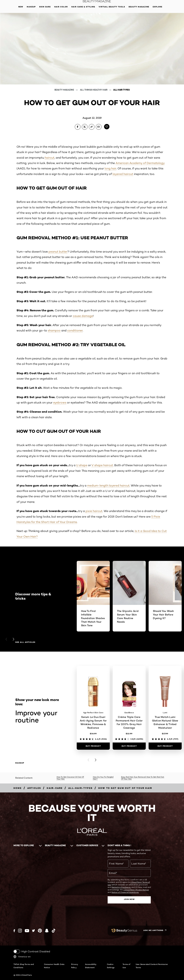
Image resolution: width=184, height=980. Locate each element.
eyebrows (60, 403)
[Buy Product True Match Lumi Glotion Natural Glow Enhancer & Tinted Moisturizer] (165, 746)
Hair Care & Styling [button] (83, 7)
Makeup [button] (31, 7)
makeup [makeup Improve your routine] (20, 763)
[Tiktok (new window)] (54, 931)
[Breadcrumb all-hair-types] (80, 788)
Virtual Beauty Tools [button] (112, 7)
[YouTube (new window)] (27, 931)
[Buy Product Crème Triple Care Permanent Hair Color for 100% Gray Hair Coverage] (129, 746)
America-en (22, 957)
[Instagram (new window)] (20, 931)
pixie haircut (94, 511)
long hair (110, 168)
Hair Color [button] (61, 7)
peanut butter (58, 252)
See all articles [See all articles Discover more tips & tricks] (25, 642)
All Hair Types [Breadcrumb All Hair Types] (121, 90)
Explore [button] (157, 7)
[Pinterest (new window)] (40, 931)
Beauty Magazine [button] (139, 7)
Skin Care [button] (45, 7)
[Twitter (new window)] (34, 931)
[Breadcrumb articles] (34, 788)
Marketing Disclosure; (121, 887)
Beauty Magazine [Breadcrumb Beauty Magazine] (64, 90)
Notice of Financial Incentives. (125, 892)
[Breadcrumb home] (18, 788)
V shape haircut (102, 465)
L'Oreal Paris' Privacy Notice (136, 890)
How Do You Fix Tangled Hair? (103, 778)
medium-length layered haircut (108, 486)
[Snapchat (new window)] (47, 931)
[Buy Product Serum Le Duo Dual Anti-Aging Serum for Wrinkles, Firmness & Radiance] (93, 746)
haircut (50, 158)
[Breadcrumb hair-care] (55, 788)
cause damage (83, 316)
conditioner (75, 330)
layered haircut (123, 174)
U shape (82, 465)
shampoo (54, 330)
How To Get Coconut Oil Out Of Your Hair (70, 778)
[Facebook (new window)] (14, 931)
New (21, 7)
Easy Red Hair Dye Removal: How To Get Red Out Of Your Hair (143, 778)
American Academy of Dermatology (140, 163)
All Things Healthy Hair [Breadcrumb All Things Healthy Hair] (94, 90)
